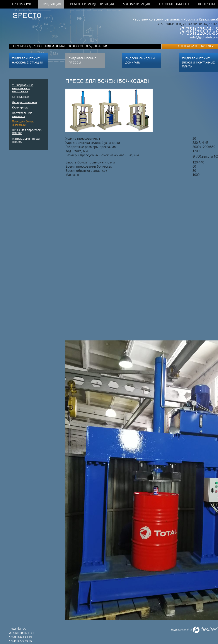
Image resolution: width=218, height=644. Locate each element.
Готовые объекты (174, 4)
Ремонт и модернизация (92, 4)
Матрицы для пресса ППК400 (26, 140)
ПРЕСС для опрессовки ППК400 (27, 131)
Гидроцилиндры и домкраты (140, 61)
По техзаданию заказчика (22, 114)
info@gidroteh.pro (204, 37)
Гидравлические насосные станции (28, 61)
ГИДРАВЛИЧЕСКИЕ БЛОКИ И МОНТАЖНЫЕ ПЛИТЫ (198, 63)
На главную (22, 4)
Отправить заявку (196, 46)
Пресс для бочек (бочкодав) (23, 123)
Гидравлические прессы (83, 61)
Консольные (20, 97)
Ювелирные (20, 107)
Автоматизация (136, 4)
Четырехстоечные (24, 102)
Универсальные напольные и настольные (23, 88)
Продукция (51, 4)
